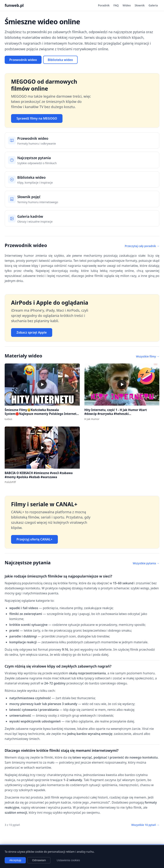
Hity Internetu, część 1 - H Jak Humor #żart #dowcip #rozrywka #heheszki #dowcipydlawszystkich (116, 414)
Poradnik (104, 5)
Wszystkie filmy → (148, 356)
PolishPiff (10, 482)
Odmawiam (39, 860)
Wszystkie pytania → (146, 563)
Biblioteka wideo (60, 60)
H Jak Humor (92, 419)
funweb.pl (14, 5)
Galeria (153, 5)
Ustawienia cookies (68, 860)
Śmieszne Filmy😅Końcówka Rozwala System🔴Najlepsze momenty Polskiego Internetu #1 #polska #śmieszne (41, 414)
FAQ (116, 5)
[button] (42, 385)
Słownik (140, 5)
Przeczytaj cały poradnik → (142, 246)
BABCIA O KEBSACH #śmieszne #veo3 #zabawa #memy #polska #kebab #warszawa (39, 475)
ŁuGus (8, 419)
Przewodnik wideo (23, 60)
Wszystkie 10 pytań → (145, 825)
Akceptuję (15, 860)
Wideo (127, 5)
